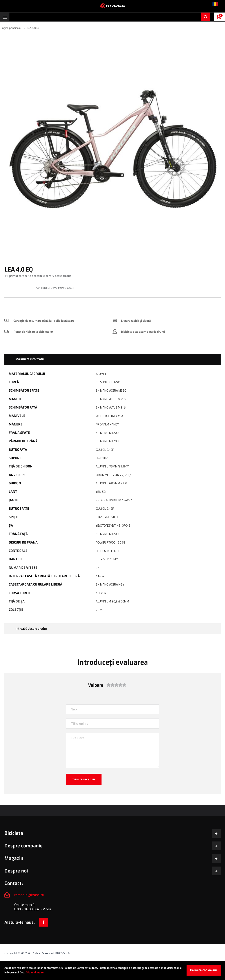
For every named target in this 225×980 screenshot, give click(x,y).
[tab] (112, 359)
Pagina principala (11, 28)
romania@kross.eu (29, 895)
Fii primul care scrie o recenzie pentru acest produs (38, 276)
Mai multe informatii (29, 359)
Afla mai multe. (35, 973)
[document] (112, 970)
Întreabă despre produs (31, 629)
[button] (218, 4)
